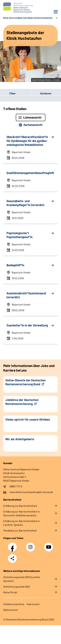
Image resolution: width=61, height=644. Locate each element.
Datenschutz (10, 610)
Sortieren (46, 93)
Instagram (31, 545)
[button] (15, 93)
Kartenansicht (33, 125)
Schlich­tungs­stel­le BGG (17, 587)
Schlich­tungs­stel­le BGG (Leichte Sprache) (22, 579)
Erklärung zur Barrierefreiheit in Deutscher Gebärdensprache (21, 513)
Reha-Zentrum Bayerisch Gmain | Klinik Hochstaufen (28, 18)
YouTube (49, 545)
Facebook (13, 545)
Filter (8, 93)
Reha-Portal (10, 592)
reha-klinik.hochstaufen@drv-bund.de (31, 492)
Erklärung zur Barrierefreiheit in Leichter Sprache (21, 523)
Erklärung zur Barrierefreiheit (20, 506)
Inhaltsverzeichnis (14, 604)
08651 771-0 (16, 486)
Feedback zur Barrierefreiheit (20, 530)
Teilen (12, 558)
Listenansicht (32, 117)
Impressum (33, 604)
